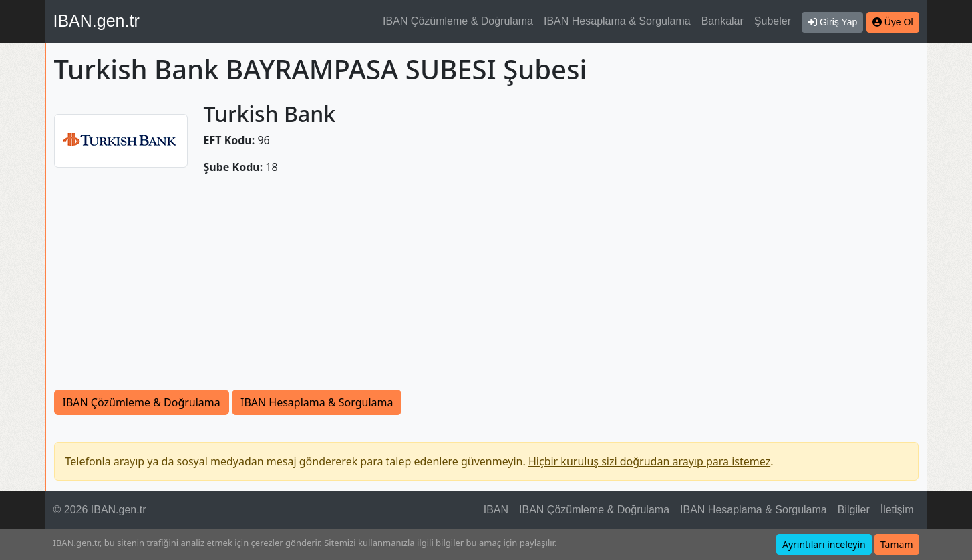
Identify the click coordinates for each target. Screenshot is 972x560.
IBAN (496, 510)
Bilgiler (854, 510)
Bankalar (722, 21)
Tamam (897, 544)
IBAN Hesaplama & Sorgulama (617, 21)
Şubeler (773, 21)
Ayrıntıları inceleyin (824, 544)
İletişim (897, 510)
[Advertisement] (486, 290)
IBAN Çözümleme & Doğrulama (458, 21)
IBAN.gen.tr (97, 21)
